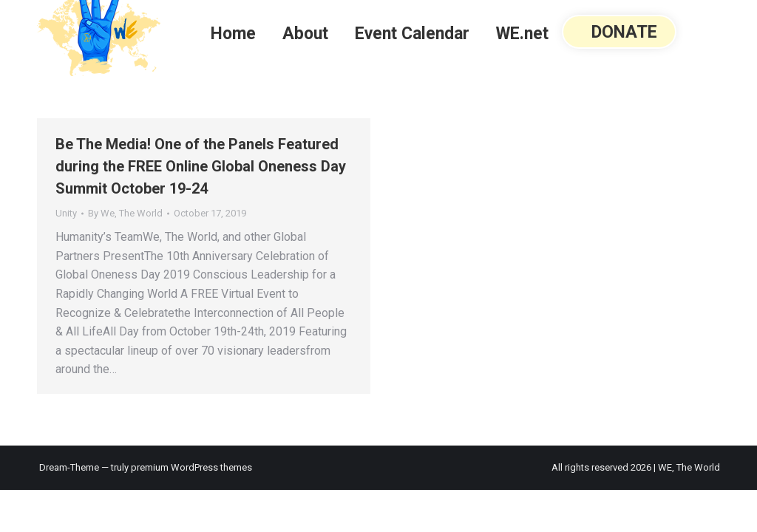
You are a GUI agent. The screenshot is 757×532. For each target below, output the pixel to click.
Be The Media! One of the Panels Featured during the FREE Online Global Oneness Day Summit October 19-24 (201, 166)
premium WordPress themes (191, 467)
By (125, 213)
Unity (66, 213)
